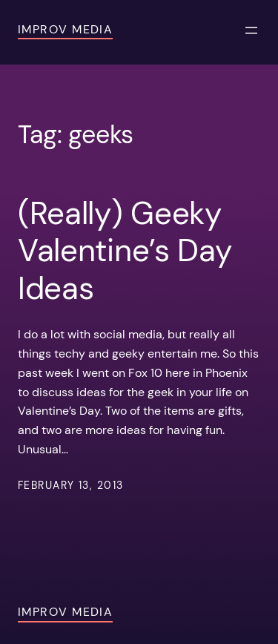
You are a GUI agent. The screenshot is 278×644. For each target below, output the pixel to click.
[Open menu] (251, 30)
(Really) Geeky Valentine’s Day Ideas (125, 251)
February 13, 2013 (70, 485)
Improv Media (65, 29)
